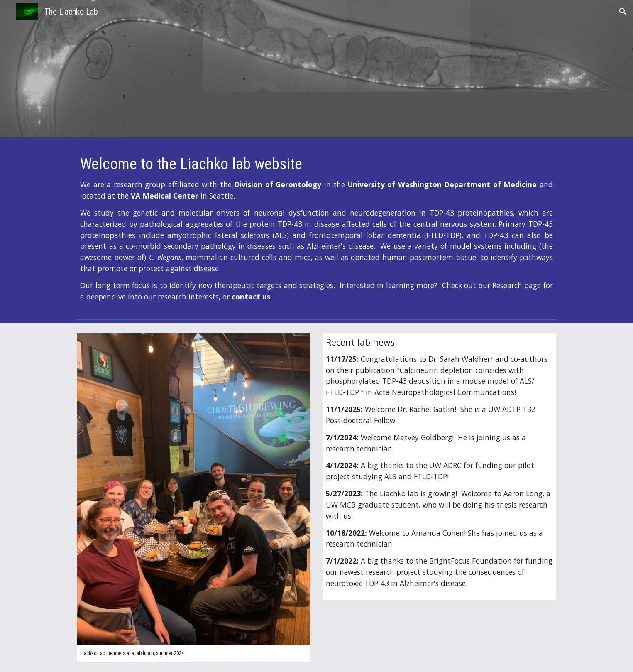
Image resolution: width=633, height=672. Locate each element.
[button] (623, 12)
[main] (316, 228)
